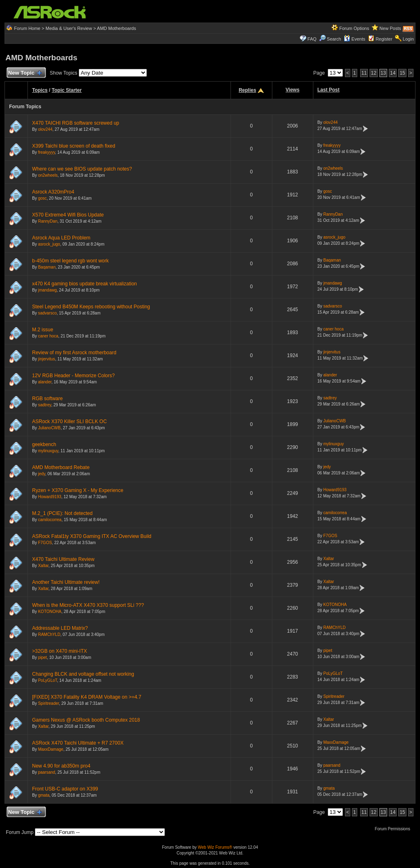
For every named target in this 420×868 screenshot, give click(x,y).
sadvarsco (48, 313)
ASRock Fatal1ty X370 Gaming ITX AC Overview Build (92, 536)
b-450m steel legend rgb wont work (70, 261)
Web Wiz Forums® (215, 847)
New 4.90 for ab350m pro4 (61, 766)
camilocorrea (50, 520)
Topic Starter (67, 90)
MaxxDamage (51, 749)
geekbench (44, 444)
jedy (42, 474)
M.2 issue (42, 330)
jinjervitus (47, 359)
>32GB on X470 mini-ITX (59, 651)
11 (364, 73)
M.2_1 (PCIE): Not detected (62, 513)
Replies (248, 90)
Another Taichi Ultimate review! (66, 582)
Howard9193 (50, 497)
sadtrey (45, 405)
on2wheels (48, 175)
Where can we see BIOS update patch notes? (82, 169)
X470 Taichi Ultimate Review (63, 559)
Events (355, 39)
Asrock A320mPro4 (53, 192)
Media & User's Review (69, 28)
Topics (40, 90)
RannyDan (48, 221)
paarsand (47, 772)
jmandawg (48, 290)
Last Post (329, 90)
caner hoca (48, 336)
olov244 (45, 129)
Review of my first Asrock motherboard (74, 353)
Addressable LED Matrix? (60, 628)
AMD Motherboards (116, 28)
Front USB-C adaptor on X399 (65, 789)
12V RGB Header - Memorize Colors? (73, 376)
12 (373, 73)
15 (402, 73)
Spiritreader (49, 703)
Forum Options (354, 28)
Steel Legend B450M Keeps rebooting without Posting (91, 307)
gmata (44, 795)
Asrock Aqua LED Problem (61, 238)
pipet (43, 657)
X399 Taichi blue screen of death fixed (74, 146)
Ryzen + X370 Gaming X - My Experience (78, 490)
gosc (42, 198)
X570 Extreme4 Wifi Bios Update (68, 215)
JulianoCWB (49, 428)
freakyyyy (47, 152)
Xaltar (43, 566)
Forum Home (27, 28)
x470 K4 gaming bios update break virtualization (84, 284)
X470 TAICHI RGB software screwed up (75, 123)
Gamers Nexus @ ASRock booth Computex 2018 (86, 720)
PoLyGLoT (48, 680)
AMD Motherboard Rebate (61, 467)
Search (334, 39)
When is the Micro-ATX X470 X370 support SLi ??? (88, 605)
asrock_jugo (49, 244)
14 (393, 73)
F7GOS (45, 543)
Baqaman (47, 267)
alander (45, 382)
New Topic (24, 73)
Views (292, 90)
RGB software (47, 399)
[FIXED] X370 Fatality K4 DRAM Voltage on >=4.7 (87, 697)
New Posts (390, 28)
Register (384, 39)
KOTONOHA (50, 612)
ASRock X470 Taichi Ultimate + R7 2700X (78, 743)
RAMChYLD (49, 634)
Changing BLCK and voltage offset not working (83, 674)
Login (408, 39)
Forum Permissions (395, 829)
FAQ (312, 39)
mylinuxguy (48, 451)
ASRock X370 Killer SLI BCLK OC (69, 421)
